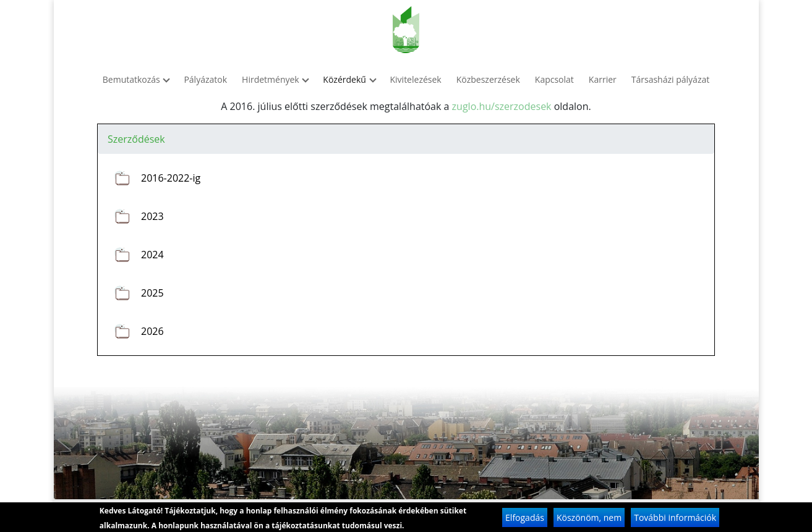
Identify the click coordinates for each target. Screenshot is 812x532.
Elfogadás (525, 520)
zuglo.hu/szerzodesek (502, 106)
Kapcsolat (554, 79)
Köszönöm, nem (589, 520)
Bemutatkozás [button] (136, 79)
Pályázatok (205, 79)
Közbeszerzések (488, 79)
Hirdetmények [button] (275, 79)
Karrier (603, 79)
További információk (675, 520)
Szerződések (136, 139)
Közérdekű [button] (349, 79)
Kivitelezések (416, 79)
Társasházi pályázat (670, 79)
